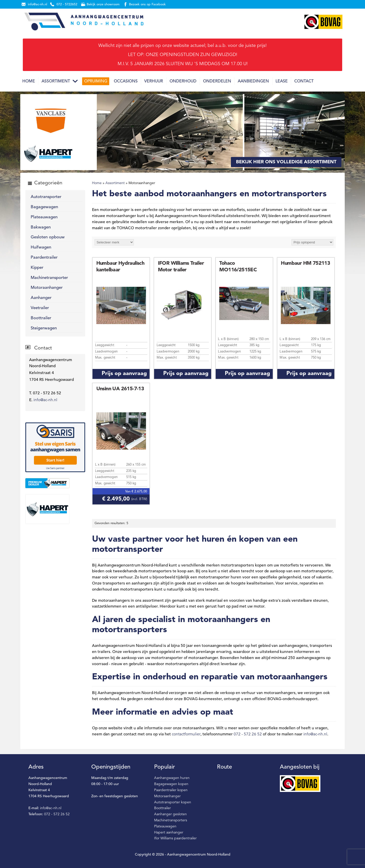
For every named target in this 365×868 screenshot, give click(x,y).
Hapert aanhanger (169, 832)
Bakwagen (41, 227)
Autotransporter (46, 197)
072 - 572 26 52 (248, 734)
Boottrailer (41, 318)
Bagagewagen (44, 207)
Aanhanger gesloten (170, 814)
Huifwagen (41, 247)
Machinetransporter (49, 278)
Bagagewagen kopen (171, 784)
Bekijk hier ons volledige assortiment (286, 162)
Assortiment (56, 81)
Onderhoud (183, 81)
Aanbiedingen (253, 81)
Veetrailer (40, 308)
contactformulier (186, 734)
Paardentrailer (44, 258)
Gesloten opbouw (48, 237)
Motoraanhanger (47, 288)
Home (29, 81)
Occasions (126, 81)
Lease (282, 81)
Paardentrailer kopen (171, 790)
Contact (304, 81)
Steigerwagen (44, 328)
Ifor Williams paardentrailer (175, 838)
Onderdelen (217, 81)
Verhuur (154, 81)
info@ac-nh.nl (45, 400)
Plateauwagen (44, 217)
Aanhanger (41, 298)
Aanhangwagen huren (172, 778)
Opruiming (96, 81)
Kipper (37, 268)
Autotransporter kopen (173, 802)
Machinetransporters (171, 820)
